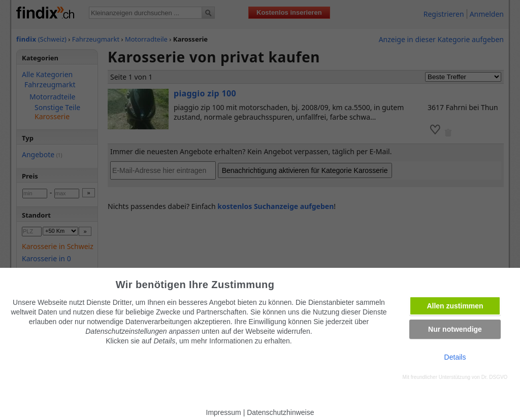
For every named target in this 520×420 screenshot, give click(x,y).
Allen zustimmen (455, 306)
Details (455, 357)
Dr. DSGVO (495, 377)
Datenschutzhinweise (280, 412)
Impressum (224, 412)
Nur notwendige (455, 329)
